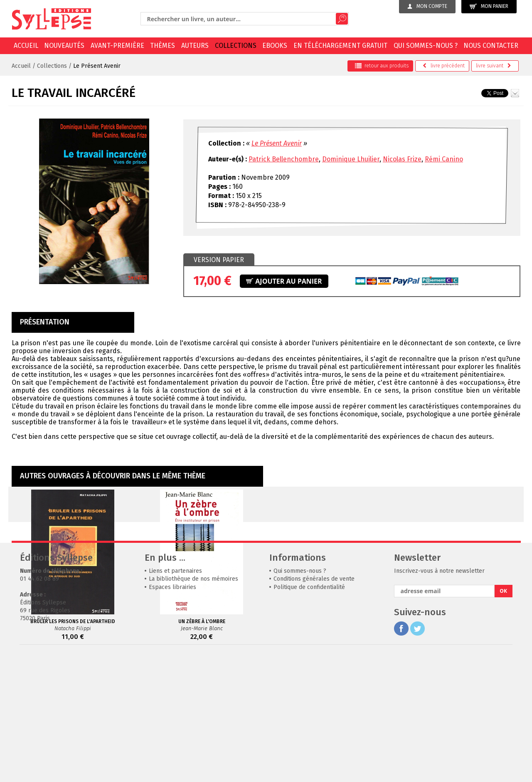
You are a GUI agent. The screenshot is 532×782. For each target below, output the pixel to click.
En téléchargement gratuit (340, 46)
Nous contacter (491, 46)
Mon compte (427, 6)
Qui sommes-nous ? (426, 46)
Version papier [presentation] (219, 260)
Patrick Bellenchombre (284, 159)
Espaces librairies (172, 712)
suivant (494, 66)
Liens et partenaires (175, 696)
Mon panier (489, 6)
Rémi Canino (444, 159)
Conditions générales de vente (314, 704)
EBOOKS (275, 46)
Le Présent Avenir (97, 66)
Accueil (26, 46)
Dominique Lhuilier (351, 159)
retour (382, 66)
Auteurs (195, 46)
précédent (444, 66)
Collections (236, 46)
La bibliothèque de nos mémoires (193, 704)
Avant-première (117, 46)
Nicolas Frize (402, 159)
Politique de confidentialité (309, 712)
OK (503, 716)
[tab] (219, 260)
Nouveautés (64, 46)
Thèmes (163, 46)
